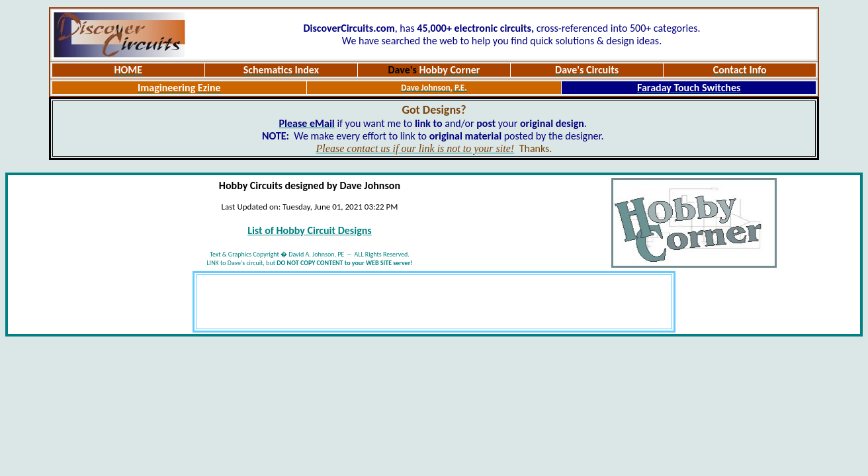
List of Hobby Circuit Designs (310, 230)
